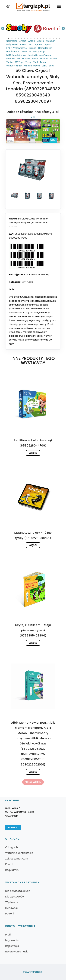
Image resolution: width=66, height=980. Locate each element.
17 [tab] (59, 38)
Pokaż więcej (33, 782)
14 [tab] (50, 38)
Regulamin (12, 870)
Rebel (35, 59)
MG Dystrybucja (37, 52)
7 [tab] (28, 38)
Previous (3, 29)
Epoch (48, 44)
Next (63, 29)
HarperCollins (45, 48)
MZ (18, 59)
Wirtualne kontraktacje (19, 853)
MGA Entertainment (16, 55)
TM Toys (19, 62)
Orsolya (26, 59)
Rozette (44, 59)
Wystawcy (12, 902)
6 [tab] (25, 38)
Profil (8, 935)
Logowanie (12, 940)
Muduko (10, 59)
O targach (12, 847)
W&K (44, 66)
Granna (33, 48)
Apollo (41, 41)
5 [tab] (21, 38)
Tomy (28, 62)
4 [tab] (18, 38)
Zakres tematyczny (17, 859)
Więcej (33, 453)
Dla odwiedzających (18, 891)
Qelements (12, 41)
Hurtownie (12, 908)
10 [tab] (37, 38)
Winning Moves (32, 66)
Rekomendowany (39, 275)
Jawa (24, 52)
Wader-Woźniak (14, 66)
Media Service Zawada (40, 55)
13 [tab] (47, 38)
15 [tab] (53, 38)
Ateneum (51, 41)
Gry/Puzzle (28, 282)
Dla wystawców (15, 897)
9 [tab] (34, 38)
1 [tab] (9, 38)
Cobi (30, 44)
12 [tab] (44, 38)
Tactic (9, 62)
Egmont (39, 44)
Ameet (23, 41)
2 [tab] (12, 38)
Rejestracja (12, 946)
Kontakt (13, 827)
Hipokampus (13, 52)
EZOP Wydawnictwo (17, 48)
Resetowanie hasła (17, 952)
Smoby (53, 59)
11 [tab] (40, 38)
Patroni (10, 914)
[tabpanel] (19, 29)
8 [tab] (31, 38)
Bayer (23, 44)
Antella (32, 41)
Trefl (36, 62)
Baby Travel (12, 44)
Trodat (43, 62)
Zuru (51, 66)
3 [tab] (15, 38)
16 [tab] (56, 38)
